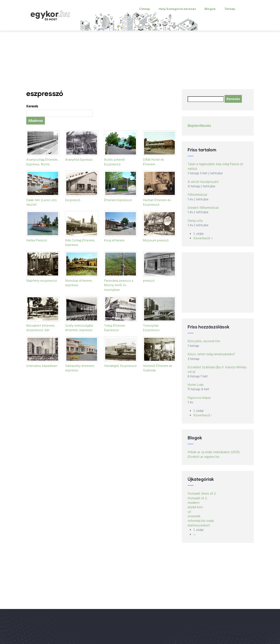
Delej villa (195, 221)
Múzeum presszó (156, 241)
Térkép (230, 9)
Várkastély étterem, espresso (80, 368)
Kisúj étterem (114, 241)
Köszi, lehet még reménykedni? (211, 354)
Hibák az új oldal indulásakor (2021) (214, 452)
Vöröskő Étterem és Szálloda (158, 368)
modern (193, 503)
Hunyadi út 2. (198, 498)
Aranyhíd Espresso (79, 160)
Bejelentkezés (199, 126)
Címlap (145, 9)
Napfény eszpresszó (42, 281)
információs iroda (201, 521)
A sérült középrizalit (203, 182)
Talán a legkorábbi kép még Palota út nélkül (215, 167)
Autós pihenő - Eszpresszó (115, 162)
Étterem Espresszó (118, 200)
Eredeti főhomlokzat (203, 208)
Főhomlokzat (197, 195)
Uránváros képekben (42, 366)
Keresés (32, 107)
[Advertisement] (140, 60)
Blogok (210, 9)
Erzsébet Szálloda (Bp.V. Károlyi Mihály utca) (217, 370)
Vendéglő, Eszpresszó (120, 366)
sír (189, 512)
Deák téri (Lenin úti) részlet (41, 203)
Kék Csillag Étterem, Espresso (80, 243)
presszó (149, 281)
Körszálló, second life (204, 341)
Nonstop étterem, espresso (79, 283)
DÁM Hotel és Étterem (153, 162)
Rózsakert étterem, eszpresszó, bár (41, 328)
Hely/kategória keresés (177, 9)
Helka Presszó (37, 241)
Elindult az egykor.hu (203, 457)
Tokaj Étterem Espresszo (115, 328)
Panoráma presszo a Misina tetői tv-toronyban (119, 285)
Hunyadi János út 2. (202, 494)
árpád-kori (195, 507)
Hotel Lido (196, 385)
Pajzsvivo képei (199, 398)
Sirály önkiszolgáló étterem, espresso (79, 328)
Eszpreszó (73, 200)
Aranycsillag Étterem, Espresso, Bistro (42, 162)
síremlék (194, 516)
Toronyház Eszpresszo (151, 328)
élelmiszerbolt (199, 526)
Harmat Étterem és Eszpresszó (157, 203)
